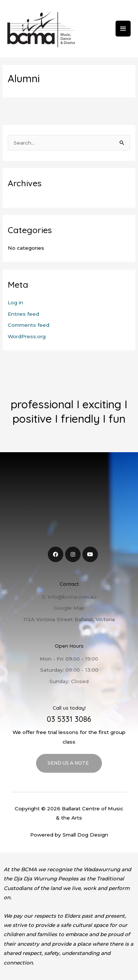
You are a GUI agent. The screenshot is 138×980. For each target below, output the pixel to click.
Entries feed (23, 314)
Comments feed (29, 325)
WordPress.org (27, 336)
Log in (15, 302)
